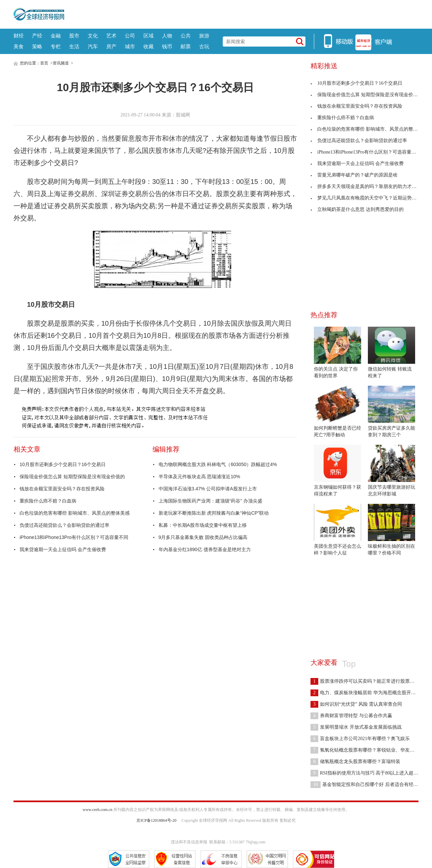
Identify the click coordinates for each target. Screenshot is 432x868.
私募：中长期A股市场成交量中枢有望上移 (203, 525)
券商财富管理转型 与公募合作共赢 (351, 716)
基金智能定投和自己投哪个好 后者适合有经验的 (367, 784)
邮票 (186, 46)
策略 (37, 46)
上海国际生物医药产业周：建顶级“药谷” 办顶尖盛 (210, 501)
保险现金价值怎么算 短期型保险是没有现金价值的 (72, 477)
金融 (56, 36)
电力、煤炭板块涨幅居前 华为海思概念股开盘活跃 (368, 693)
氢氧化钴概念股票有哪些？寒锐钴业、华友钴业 (365, 750)
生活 (74, 46)
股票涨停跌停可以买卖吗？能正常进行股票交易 (365, 681)
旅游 (204, 36)
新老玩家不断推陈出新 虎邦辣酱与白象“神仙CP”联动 (214, 513)
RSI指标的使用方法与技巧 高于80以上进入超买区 (367, 773)
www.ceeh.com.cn (98, 810)
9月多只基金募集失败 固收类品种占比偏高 (203, 537)
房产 (111, 46)
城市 (130, 46)
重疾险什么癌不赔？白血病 (48, 501)
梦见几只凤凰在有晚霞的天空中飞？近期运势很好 (366, 198)
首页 (44, 63)
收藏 (148, 46)
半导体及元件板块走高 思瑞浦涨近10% (199, 477)
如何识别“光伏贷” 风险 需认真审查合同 (356, 704)
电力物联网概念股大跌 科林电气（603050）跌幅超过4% (218, 464)
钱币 (167, 46)
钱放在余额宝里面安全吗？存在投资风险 (62, 489)
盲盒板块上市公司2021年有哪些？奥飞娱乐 (360, 739)
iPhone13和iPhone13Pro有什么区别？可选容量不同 (74, 537)
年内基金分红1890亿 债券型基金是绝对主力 (205, 549)
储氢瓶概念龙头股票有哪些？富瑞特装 (355, 762)
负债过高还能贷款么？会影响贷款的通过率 (64, 525)
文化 (93, 36)
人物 (167, 36)
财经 (19, 36)
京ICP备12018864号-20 (156, 820)
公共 (186, 36)
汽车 (93, 46)
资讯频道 (61, 63)
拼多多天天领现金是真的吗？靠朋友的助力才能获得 (368, 186)
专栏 (56, 46)
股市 (74, 36)
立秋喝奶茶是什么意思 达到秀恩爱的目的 (357, 209)
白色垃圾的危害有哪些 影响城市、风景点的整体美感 (75, 513)
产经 (37, 36)
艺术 (111, 36)
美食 (19, 46)
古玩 (204, 46)
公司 (130, 36)
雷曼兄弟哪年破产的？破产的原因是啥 (354, 175)
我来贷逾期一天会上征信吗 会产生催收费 (63, 549)
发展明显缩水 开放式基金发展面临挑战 (356, 727)
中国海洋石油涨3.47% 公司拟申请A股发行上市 (208, 489)
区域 (148, 36)
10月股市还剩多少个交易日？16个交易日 (63, 464)
